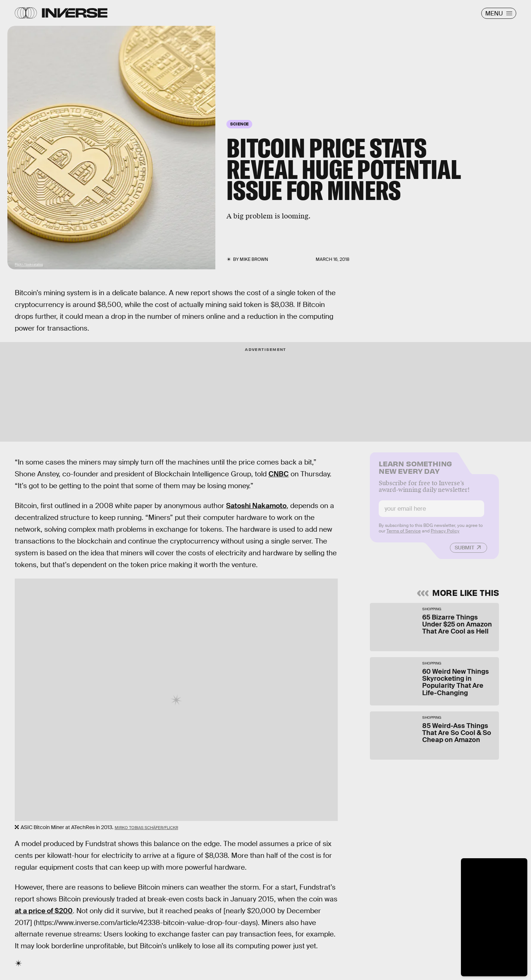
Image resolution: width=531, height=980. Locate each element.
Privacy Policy (445, 535)
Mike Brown (254, 259)
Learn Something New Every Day (415, 471)
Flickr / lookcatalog (29, 265)
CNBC (279, 474)
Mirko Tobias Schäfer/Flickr (146, 828)
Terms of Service (404, 535)
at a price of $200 (44, 911)
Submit (464, 552)
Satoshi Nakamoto (256, 506)
